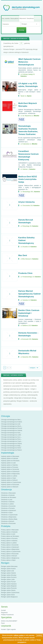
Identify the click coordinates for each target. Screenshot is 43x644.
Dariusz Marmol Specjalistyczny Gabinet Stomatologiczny (29, 294)
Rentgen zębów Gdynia (8, 590)
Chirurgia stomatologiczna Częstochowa (13, 441)
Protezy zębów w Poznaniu (9, 538)
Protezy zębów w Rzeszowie (10, 554)
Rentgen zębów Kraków (8, 569)
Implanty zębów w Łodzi (8, 463)
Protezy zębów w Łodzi (8, 534)
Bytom (29, 96)
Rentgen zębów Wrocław (9, 575)
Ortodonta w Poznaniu (8, 508)
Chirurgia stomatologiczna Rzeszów (12, 439)
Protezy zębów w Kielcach (9, 556)
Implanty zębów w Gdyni (8, 478)
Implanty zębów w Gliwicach (10, 487)
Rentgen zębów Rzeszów (9, 588)
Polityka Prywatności (7, 615)
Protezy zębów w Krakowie (9, 532)
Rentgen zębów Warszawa (9, 566)
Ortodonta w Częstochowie (9, 515)
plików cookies (19, 635)
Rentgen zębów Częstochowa (10, 593)
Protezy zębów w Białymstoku (10, 549)
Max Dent (23, 255)
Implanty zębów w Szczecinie (10, 469)
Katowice (24, 76)
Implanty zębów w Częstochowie (11, 482)
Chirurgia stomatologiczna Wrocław (12, 426)
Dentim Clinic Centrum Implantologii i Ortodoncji (29, 313)
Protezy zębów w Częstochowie (11, 552)
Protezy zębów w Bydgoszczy (10, 558)
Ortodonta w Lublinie (7, 504)
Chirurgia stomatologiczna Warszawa (12, 420)
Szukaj (21, 30)
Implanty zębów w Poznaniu (10, 467)
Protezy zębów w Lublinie (9, 543)
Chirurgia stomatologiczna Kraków (11, 422)
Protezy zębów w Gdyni (8, 560)
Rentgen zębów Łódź (8, 571)
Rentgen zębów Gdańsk (8, 573)
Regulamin (4, 613)
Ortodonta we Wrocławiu (9, 497)
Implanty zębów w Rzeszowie (10, 485)
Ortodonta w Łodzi (7, 500)
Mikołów (36, 116)
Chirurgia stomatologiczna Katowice (12, 433)
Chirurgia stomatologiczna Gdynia (11, 444)
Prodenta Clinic (25, 273)
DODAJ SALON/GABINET (9, 621)
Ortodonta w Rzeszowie (8, 523)
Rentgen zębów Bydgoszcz (9, 597)
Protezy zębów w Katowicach (10, 547)
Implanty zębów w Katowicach (10, 472)
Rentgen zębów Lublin (8, 579)
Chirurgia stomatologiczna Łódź (11, 424)
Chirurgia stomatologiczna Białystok (12, 446)
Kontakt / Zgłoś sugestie (8, 629)
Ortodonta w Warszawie (8, 493)
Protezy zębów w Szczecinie (10, 545)
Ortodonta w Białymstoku (9, 517)
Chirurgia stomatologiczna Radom (11, 450)
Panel (3, 623)
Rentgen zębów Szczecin (9, 577)
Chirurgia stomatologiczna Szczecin (12, 437)
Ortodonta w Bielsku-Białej (9, 519)
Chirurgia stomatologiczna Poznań (12, 428)
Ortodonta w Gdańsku (8, 502)
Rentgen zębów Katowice (9, 584)
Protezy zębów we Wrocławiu (10, 536)
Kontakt (3, 610)
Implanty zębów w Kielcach (9, 480)
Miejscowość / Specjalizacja (27, 18)
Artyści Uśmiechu (26, 202)
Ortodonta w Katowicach (8, 510)
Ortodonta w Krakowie (8, 495)
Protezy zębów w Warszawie (10, 530)
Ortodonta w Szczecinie (8, 506)
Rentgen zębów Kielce (8, 595)
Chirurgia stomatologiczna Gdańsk (12, 430)
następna (33, 368)
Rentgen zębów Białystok (9, 586)
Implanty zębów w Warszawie (10, 456)
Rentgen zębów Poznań (8, 582)
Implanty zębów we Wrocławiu (10, 461)
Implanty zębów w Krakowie (10, 458)
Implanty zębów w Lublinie (9, 476)
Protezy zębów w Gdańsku (9, 541)
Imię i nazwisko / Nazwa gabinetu (10, 18)
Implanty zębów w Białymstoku (10, 474)
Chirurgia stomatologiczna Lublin (11, 435)
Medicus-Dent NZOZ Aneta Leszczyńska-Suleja (28, 179)
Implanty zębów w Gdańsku (9, 465)
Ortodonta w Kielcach (8, 521)
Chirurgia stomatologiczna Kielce (11, 448)
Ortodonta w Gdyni (7, 513)
